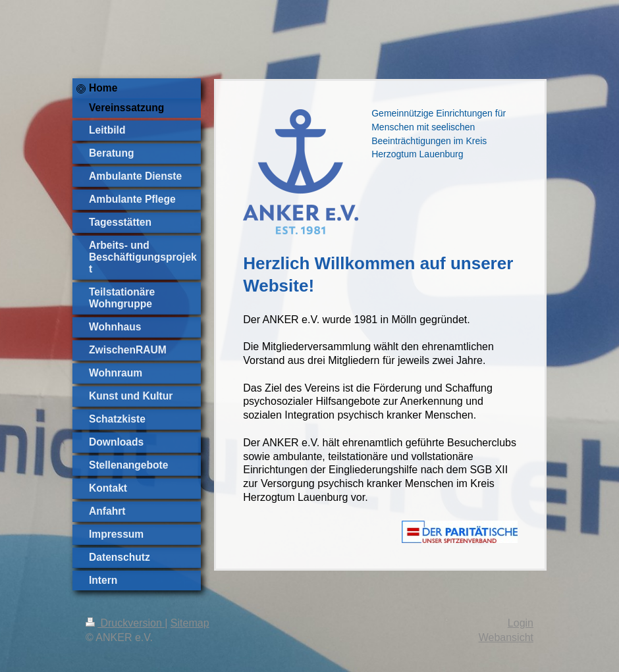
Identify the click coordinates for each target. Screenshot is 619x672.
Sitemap (190, 623)
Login (521, 623)
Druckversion (125, 623)
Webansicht (506, 637)
